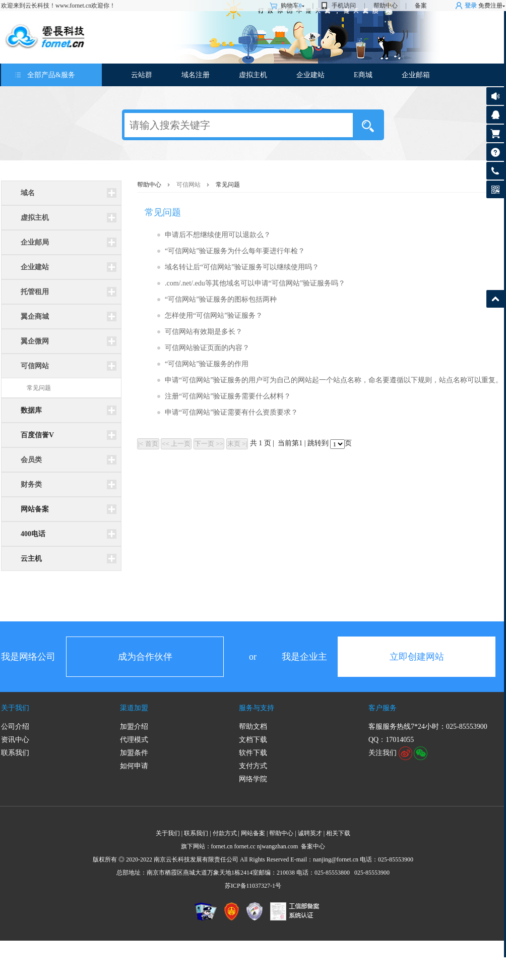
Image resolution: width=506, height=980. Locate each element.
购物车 (293, 6)
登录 (471, 6)
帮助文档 (253, 727)
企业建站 (310, 75)
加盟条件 (134, 753)
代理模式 (134, 740)
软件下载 (253, 753)
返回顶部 (495, 299)
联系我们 (15, 753)
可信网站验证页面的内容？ (207, 348)
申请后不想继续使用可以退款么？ (218, 235)
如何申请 (134, 766)
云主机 (31, 559)
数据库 (31, 410)
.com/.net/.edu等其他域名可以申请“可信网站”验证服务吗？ (255, 283)
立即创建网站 (417, 657)
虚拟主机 (253, 75)
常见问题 (39, 388)
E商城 (363, 75)
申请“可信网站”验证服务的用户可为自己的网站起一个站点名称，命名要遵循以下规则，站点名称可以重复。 (334, 380)
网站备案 (35, 509)
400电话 (33, 534)
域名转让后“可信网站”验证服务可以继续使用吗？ (242, 267)
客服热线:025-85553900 (495, 171)
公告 (495, 96)
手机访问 (344, 6)
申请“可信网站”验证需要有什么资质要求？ (231, 412)
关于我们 (15, 708)
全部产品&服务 (51, 75)
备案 (421, 6)
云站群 (142, 75)
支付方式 (253, 766)
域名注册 (196, 75)
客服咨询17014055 (495, 115)
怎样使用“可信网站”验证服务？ (214, 315)
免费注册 (490, 6)
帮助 (495, 152)
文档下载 (253, 740)
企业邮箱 (416, 75)
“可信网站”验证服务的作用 (207, 364)
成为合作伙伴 (145, 657)
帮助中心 (386, 6)
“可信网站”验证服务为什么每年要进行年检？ (235, 251)
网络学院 (253, 779)
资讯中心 (15, 740)
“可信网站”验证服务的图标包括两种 (221, 299)
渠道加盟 (134, 708)
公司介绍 (15, 727)
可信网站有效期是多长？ (204, 332)
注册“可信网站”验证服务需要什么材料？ (228, 396)
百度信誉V (37, 435)
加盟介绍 (134, 727)
